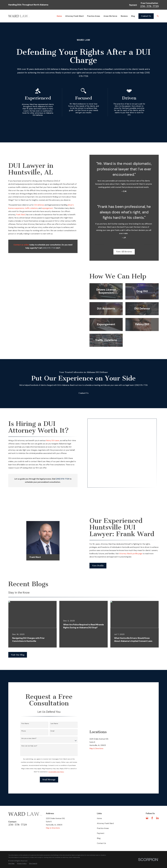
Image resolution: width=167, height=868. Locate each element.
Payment (133, 5)
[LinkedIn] (157, 800)
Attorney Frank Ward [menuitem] (74, 16)
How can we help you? (29, 728)
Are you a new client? (29, 720)
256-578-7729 (149, 6)
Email (52, 713)
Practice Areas (103, 810)
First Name (25, 706)
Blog (99, 820)
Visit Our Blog (18, 637)
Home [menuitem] (59, 16)
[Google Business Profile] (147, 800)
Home (99, 800)
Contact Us (146, 16)
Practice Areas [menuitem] (94, 16)
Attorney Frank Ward (105, 805)
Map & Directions (96, 730)
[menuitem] (11, 846)
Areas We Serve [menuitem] (110, 16)
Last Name (54, 706)
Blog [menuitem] (133, 16)
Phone (24, 713)
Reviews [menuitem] (124, 16)
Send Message (49, 762)
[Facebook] (152, 800)
